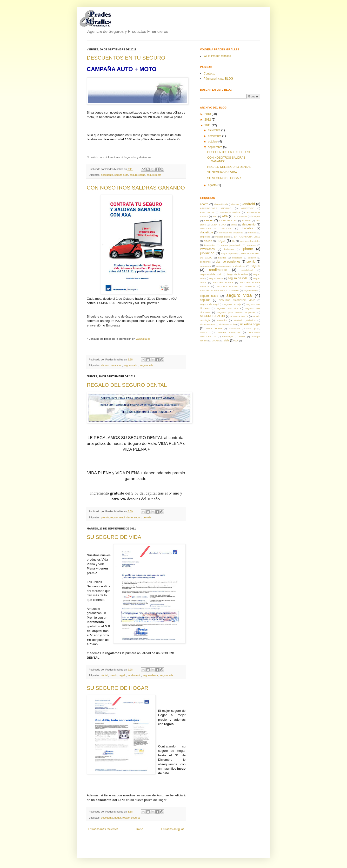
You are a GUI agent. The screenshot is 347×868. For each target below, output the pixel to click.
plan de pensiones (228, 262)
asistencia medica (230, 212)
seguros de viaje (233, 304)
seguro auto (121, 175)
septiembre (216, 147)
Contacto (209, 74)
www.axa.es (143, 339)
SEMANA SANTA (239, 316)
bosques (256, 216)
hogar (118, 818)
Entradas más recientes (103, 829)
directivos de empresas (231, 233)
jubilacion (207, 253)
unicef (242, 336)
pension (252, 258)
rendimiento (126, 517)
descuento (107, 175)
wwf (237, 341)
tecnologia (228, 336)
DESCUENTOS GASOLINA (216, 228)
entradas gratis (222, 237)
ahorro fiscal (220, 204)
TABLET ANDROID (229, 332)
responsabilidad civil (211, 274)
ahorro (105, 365)
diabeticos (207, 232)
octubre (213, 142)
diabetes (247, 228)
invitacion (229, 249)
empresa (252, 233)
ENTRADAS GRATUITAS (247, 237)
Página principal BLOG (218, 79)
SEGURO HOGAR (223, 282)
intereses (251, 245)
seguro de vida (143, 517)
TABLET (204, 332)
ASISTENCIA (207, 212)
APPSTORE (247, 208)
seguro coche (137, 175)
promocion (116, 365)
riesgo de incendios (237, 274)
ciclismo (247, 220)
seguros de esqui (209, 304)
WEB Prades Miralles (217, 56)
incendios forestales (250, 241)
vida (227, 340)
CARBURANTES (228, 220)
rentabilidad (247, 270)
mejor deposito (229, 254)
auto (215, 216)
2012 (208, 120)
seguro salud (131, 365)
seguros (136, 818)
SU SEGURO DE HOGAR (117, 688)
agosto (213, 185)
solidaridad (234, 329)
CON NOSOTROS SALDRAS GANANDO (136, 188)
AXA (225, 216)
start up (251, 329)
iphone (248, 249)
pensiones (205, 262)
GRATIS (208, 241)
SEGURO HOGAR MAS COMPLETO (220, 290)
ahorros (235, 204)
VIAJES (216, 341)
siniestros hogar (250, 324)
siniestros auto (207, 324)
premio (105, 517)
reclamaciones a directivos (231, 266)
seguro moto (154, 175)
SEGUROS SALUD (213, 316)
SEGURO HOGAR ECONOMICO (236, 286)
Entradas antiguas (173, 829)
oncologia (237, 258)
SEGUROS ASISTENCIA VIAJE (237, 300)
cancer (208, 220)
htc (234, 241)
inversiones (207, 249)
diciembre (215, 130)
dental (104, 675)
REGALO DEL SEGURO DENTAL (127, 385)
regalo (114, 517)
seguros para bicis (227, 308)
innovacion (210, 245)
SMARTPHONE (214, 329)
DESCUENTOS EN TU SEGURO (126, 58)
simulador (222, 320)
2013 (208, 114)
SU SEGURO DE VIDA (114, 537)
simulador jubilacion (245, 320)
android (249, 204)
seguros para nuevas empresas (236, 312)
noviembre (215, 136)
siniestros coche (227, 324)
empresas (205, 237)
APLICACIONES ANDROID (216, 208)
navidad (222, 258)
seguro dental (150, 675)
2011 (208, 125)
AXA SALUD (240, 216)
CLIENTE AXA (218, 225)
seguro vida (147, 365)
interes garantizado (231, 245)
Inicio (140, 829)
